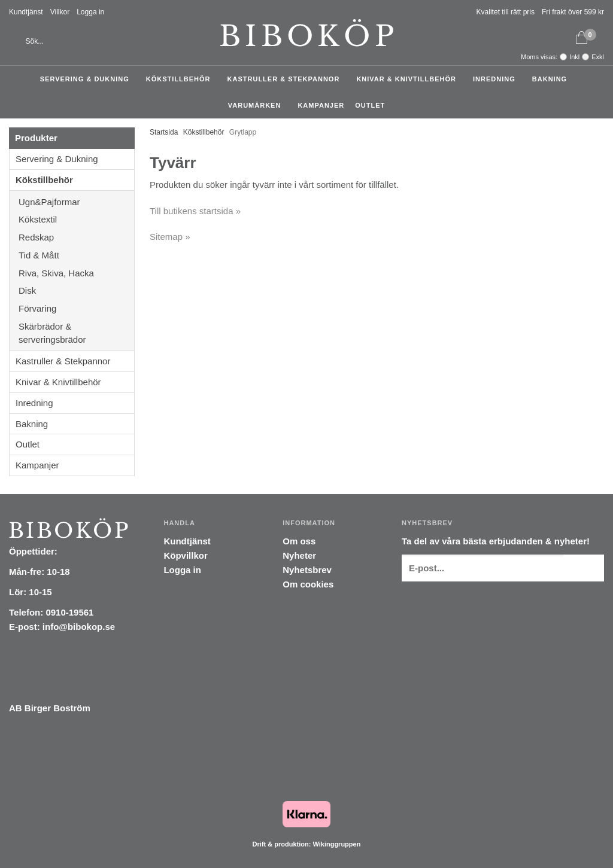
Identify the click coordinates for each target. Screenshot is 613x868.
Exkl (598, 57)
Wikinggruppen (336, 844)
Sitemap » (170, 237)
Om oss (299, 541)
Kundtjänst (26, 12)
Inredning (497, 79)
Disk (76, 290)
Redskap (76, 237)
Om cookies (308, 584)
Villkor (60, 12)
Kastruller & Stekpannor (287, 79)
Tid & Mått (76, 255)
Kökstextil (76, 219)
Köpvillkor (185, 555)
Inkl (574, 57)
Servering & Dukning (88, 79)
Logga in (90, 12)
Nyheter (299, 555)
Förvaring (76, 308)
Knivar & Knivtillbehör (409, 79)
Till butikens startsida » (195, 211)
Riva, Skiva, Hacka (76, 273)
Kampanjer (321, 105)
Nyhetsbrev (307, 570)
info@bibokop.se (79, 627)
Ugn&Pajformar (76, 202)
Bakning (553, 79)
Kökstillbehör (181, 79)
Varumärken (258, 105)
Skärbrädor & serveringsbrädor (76, 333)
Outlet (370, 105)
